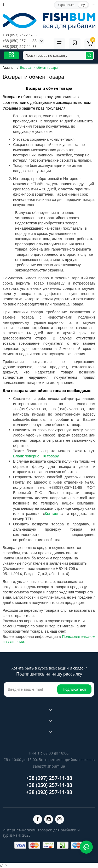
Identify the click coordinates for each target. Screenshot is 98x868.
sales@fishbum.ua (49, 766)
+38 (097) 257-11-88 (20, 35)
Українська (66, 5)
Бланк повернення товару (36, 456)
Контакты (53, 514)
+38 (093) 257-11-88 (20, 46)
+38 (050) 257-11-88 (20, 41)
